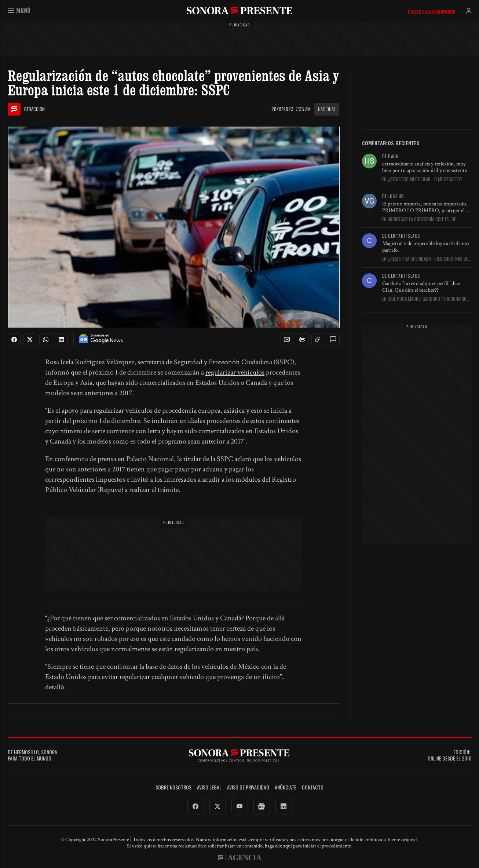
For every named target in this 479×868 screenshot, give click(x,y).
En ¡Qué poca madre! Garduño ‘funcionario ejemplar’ (424, 299)
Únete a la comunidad (432, 12)
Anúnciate (286, 787)
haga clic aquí (278, 846)
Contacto (313, 787)
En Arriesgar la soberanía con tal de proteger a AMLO (419, 219)
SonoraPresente (239, 10)
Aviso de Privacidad (248, 787)
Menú (19, 10)
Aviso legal (209, 787)
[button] (287, 340)
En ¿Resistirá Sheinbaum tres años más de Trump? (425, 259)
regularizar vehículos (235, 372)
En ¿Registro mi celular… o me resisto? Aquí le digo (422, 179)
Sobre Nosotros (173, 787)
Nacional (327, 109)
